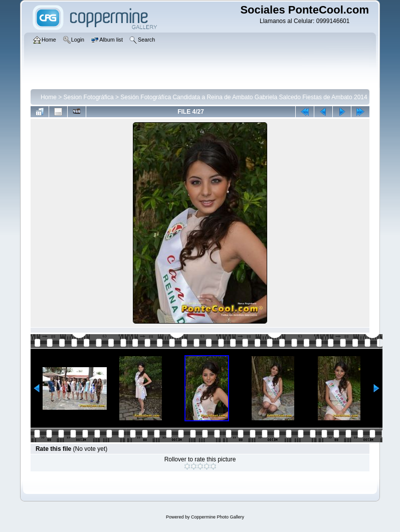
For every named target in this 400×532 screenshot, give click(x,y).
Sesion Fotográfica (89, 97)
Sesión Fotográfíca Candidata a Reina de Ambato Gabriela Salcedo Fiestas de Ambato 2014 (244, 97)
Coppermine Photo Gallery (218, 517)
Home (49, 97)
